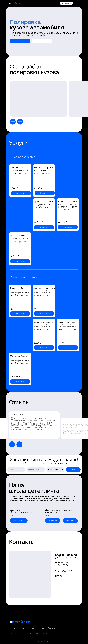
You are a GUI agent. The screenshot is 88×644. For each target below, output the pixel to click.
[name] (16, 470)
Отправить (73, 470)
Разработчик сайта (42, 634)
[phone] (36, 470)
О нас (13, 628)
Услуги (21, 628)
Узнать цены (42, 41)
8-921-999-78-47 (66, 3)
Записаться (20, 41)
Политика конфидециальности (20, 634)
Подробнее (18, 521)
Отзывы (30, 628)
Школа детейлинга (45, 628)
